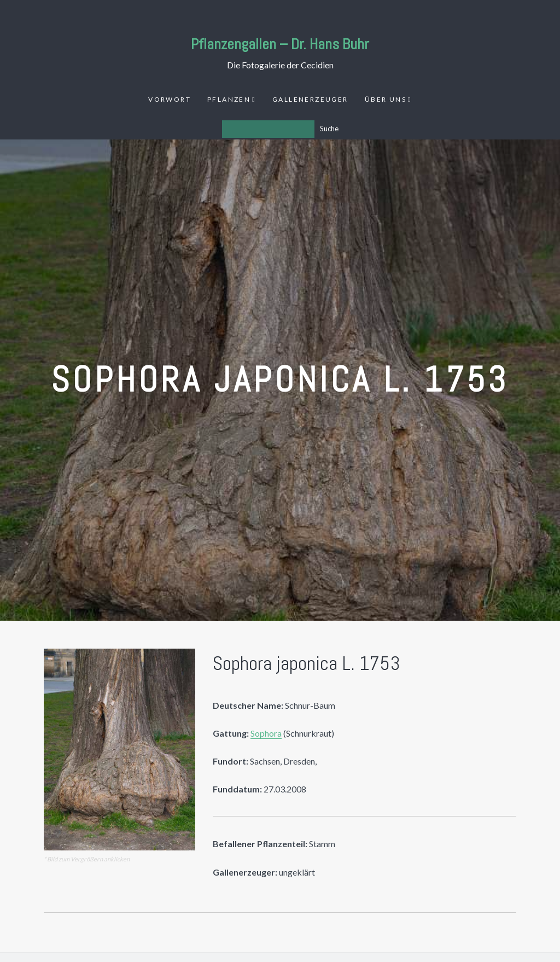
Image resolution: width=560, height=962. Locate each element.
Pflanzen (229, 99)
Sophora (266, 733)
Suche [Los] (329, 129)
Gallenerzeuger (310, 99)
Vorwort (170, 99)
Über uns (386, 99)
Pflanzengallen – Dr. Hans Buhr (280, 44)
